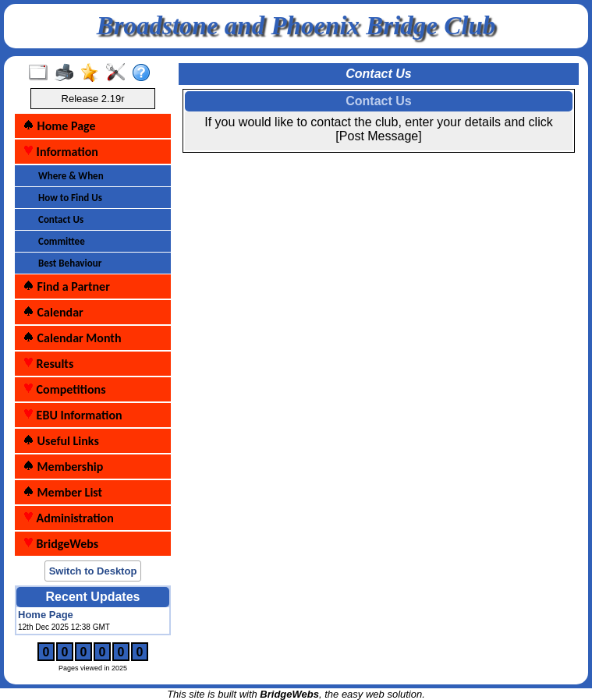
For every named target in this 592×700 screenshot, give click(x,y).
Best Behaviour (70, 263)
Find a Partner (66, 286)
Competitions (64, 389)
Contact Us (61, 219)
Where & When (71, 176)
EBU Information (73, 415)
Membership (63, 467)
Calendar (53, 312)
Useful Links (61, 441)
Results (48, 364)
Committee (62, 241)
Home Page (59, 126)
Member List (62, 492)
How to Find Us (70, 198)
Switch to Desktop (93, 571)
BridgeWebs (60, 544)
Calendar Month (72, 338)
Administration (68, 518)
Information (60, 152)
